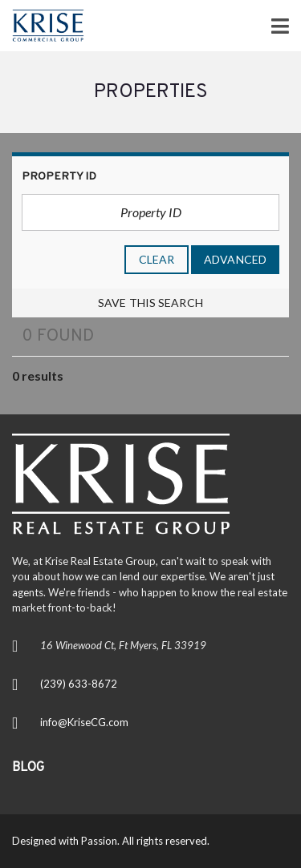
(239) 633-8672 (79, 684)
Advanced (235, 259)
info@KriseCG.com (84, 722)
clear (157, 259)
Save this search (150, 303)
